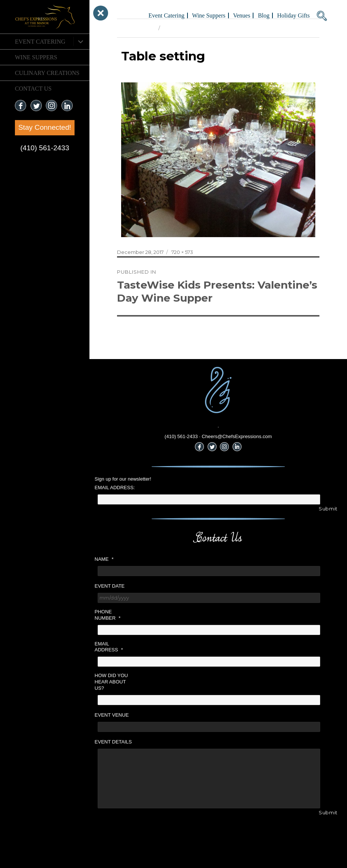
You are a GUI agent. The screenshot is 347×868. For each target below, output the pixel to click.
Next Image (177, 28)
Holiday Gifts (293, 15)
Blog (264, 15)
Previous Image (136, 28)
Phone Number (108, 615)
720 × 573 (182, 252)
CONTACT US (33, 89)
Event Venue (112, 715)
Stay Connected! (45, 127)
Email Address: (115, 488)
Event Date (110, 586)
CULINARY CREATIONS (47, 73)
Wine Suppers (36, 57)
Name (104, 559)
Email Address (109, 647)
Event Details (113, 742)
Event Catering (40, 42)
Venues (242, 15)
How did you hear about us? (111, 682)
